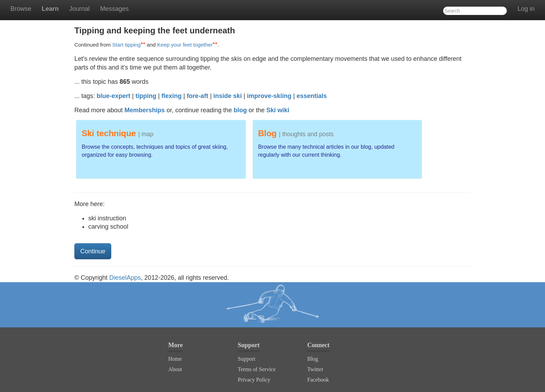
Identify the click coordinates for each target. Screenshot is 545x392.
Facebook (318, 380)
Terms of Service (257, 369)
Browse (21, 9)
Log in (526, 9)
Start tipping (129, 45)
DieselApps (125, 278)
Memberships (145, 110)
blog (240, 110)
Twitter (315, 369)
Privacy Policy (254, 380)
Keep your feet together (187, 45)
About (175, 369)
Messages (114, 9)
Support (247, 359)
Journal (79, 9)
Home (175, 359)
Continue (93, 251)
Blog (313, 359)
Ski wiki (278, 110)
